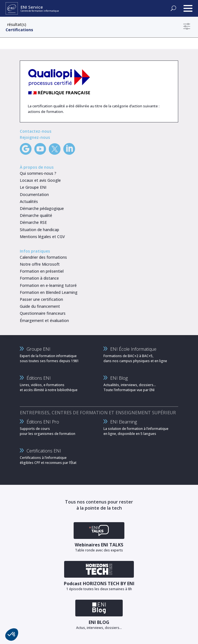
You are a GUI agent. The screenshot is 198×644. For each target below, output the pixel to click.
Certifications (19, 30)
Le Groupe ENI (33, 187)
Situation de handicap (39, 230)
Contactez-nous (36, 131)
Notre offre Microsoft (40, 264)
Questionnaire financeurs (43, 313)
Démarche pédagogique (42, 208)
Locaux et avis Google (40, 180)
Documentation (34, 194)
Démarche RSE (33, 222)
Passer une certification (41, 299)
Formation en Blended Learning (49, 292)
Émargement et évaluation (44, 320)
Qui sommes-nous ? (38, 173)
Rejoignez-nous (35, 137)
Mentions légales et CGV (42, 237)
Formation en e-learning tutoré (48, 285)
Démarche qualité (36, 215)
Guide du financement (40, 306)
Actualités (29, 201)
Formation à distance (39, 278)
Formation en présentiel (42, 271)
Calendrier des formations (43, 257)
